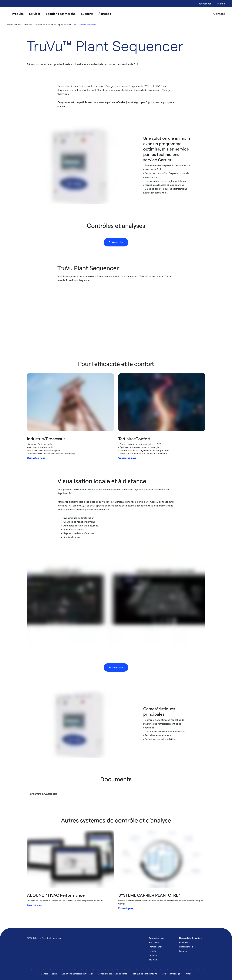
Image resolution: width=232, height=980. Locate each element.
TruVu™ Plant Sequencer (86, 25)
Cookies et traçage (171, 974)
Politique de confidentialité (145, 974)
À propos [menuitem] (105, 14)
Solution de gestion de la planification (53, 25)
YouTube (153, 960)
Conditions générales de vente (113, 974)
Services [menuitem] (35, 14)
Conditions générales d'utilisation (77, 974)
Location (153, 951)
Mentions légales (49, 974)
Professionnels (14, 25)
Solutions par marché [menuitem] (61, 14)
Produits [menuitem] (18, 14)
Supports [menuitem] (87, 14)
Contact (219, 14)
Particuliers (154, 942)
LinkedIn (153, 955)
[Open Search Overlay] (205, 4)
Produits (28, 25)
